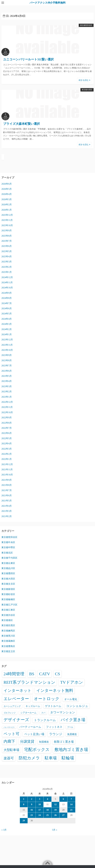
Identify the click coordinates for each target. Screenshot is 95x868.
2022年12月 (7, 402)
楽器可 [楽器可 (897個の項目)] (9, 758)
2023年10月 (7, 350)
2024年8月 (7, 298)
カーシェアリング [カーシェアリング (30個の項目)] (12, 706)
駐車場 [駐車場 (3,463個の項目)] (51, 758)
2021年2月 (7, 516)
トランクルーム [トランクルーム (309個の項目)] (45, 720)
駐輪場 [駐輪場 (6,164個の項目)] (68, 758)
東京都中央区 (8, 542)
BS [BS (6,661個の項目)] (32, 674)
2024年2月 (7, 329)
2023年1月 (7, 397)
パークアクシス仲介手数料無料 (48, 3)
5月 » (55, 830)
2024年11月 (7, 282)
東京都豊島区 (8, 646)
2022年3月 (7, 449)
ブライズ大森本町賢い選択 (21, 124)
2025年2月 (7, 267)
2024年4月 (7, 319)
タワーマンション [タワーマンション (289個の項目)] (63, 712)
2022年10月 (7, 412)
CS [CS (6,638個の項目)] (57, 674)
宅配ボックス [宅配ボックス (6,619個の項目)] (37, 750)
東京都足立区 (8, 651)
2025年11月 (7, 220)
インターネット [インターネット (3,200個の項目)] (17, 691)
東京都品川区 (8, 568)
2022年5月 (7, 438)
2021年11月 (7, 469)
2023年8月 (7, 360)
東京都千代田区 (9, 558)
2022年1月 (7, 459)
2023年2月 (7, 392)
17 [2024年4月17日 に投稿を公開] (40, 810)
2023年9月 (7, 355)
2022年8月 (7, 423)
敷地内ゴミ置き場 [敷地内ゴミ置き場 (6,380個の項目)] (71, 750)
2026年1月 (7, 210)
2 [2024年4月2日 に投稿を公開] (32, 799)
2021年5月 (7, 501)
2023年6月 (7, 371)
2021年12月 (7, 464)
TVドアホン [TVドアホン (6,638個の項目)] (71, 682)
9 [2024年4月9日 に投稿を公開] (32, 804)
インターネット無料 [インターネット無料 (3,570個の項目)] (55, 690)
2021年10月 (7, 475)
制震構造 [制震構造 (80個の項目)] (44, 742)
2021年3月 (7, 511)
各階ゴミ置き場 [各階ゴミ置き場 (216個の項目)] (64, 742)
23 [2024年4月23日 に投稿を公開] (32, 815)
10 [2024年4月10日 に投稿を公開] (40, 804)
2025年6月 (7, 246)
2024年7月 (7, 303)
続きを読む (85, 80)
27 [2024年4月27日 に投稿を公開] (63, 815)
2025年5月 (7, 251)
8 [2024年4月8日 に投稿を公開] (24, 804)
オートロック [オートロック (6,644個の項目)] (47, 699)
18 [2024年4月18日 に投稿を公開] (47, 810)
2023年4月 (7, 381)
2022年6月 (7, 433)
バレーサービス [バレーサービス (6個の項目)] (9, 727)
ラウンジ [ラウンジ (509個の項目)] (56, 734)
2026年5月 (7, 189)
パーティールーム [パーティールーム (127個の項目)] (30, 727)
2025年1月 (7, 272)
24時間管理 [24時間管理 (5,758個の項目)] (14, 674)
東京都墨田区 (8, 573)
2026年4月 (7, 194)
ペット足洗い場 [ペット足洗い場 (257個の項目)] (34, 734)
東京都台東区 (8, 563)
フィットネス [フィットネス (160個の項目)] (54, 727)
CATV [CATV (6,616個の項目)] (45, 674)
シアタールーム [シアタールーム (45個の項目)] (28, 713)
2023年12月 (7, 340)
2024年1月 (7, 334)
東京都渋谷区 (8, 615)
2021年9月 (7, 480)
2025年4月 (7, 256)
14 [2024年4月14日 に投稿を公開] (71, 804)
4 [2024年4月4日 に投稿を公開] (47, 799)
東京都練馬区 (8, 631)
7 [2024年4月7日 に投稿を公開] (71, 799)
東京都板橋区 (8, 599)
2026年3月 (7, 199)
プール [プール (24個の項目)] (70, 727)
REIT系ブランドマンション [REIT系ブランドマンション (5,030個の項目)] (29, 682)
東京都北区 (7, 553)
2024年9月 (7, 293)
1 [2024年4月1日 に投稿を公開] (24, 799)
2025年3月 (7, 262)
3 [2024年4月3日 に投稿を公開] (40, 799)
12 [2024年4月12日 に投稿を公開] (55, 804)
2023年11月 (7, 345)
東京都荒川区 (8, 636)
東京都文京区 (8, 584)
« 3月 (4, 830)
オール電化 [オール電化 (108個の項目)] (71, 699)
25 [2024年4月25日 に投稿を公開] (47, 815)
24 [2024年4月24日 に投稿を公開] (40, 815)
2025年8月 (7, 236)
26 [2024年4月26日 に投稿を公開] (55, 815)
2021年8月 (7, 485)
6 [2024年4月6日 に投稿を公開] (63, 799)
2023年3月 (7, 386)
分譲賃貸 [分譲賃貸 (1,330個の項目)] (27, 741)
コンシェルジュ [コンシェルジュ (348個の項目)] (77, 706)
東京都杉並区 (8, 594)
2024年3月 (7, 324)
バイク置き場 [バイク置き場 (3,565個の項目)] (73, 720)
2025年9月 (7, 230)
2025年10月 (7, 225)
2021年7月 (7, 490)
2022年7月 (7, 428)
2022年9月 (7, 418)
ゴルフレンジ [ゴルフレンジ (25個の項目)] (10, 713)
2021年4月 (7, 506)
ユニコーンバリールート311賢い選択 (28, 59)
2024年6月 (7, 308)
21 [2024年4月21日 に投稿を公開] (71, 810)
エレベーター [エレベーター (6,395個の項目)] (16, 699)
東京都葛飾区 (8, 641)
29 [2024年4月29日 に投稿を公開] (24, 821)
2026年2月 (7, 205)
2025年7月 (7, 241)
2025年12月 (7, 215)
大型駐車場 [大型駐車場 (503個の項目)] (11, 750)
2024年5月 (7, 314)
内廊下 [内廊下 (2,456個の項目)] (9, 741)
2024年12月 (7, 277)
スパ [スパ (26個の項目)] (43, 713)
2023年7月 (7, 366)
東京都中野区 (8, 547)
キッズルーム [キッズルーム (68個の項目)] (33, 706)
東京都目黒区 (8, 625)
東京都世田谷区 (86, 25)
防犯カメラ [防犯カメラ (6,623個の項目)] (29, 758)
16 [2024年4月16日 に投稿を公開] (32, 810)
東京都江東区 (8, 610)
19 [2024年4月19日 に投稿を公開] (55, 810)
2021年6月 (7, 495)
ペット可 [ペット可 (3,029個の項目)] (11, 734)
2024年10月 (7, 288)
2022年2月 (7, 454)
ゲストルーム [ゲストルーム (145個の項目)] (53, 706)
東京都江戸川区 (9, 605)
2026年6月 (7, 184)
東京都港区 (7, 620)
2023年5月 (7, 376)
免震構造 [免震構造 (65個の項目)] (72, 734)
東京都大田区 (87, 90)
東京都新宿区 (8, 589)
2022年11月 (7, 407)
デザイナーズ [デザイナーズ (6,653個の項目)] (16, 720)
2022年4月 (7, 443)
